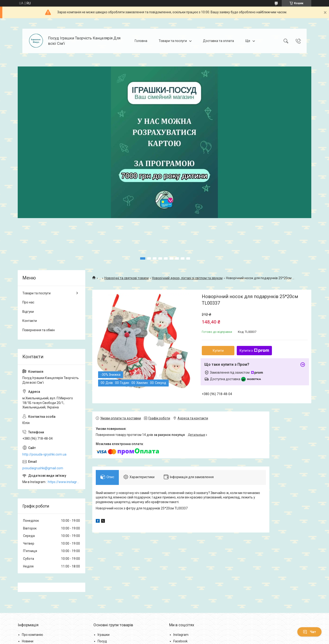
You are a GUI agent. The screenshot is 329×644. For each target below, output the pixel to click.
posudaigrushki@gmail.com (43, 468)
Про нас (28, 302)
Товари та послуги (173, 41)
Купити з (254, 351)
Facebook (180, 641)
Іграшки (104, 635)
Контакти (30, 321)
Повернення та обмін (39, 330)
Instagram (181, 635)
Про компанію (33, 635)
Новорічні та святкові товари (127, 278)
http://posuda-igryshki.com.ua (44, 454)
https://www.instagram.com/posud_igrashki (64, 482)
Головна (141, 41)
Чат (309, 632)
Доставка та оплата (218, 41)
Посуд (102, 641)
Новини (28, 641)
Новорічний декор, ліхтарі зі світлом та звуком (187, 278)
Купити (218, 351)
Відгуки (28, 312)
